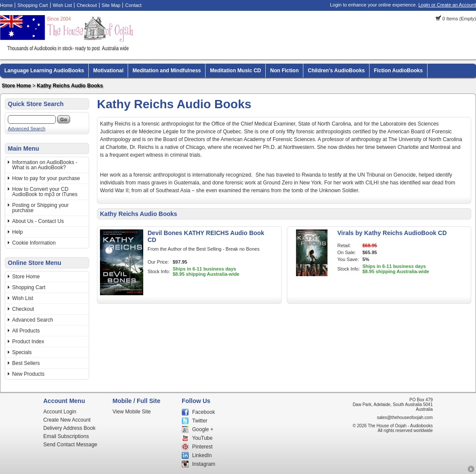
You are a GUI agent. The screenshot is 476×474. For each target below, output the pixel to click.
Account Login (60, 412)
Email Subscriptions (66, 436)
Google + (203, 429)
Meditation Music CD (235, 71)
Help (18, 232)
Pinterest (202, 447)
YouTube (202, 438)
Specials (22, 352)
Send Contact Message (70, 445)
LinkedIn (202, 455)
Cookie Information (34, 243)
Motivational (108, 71)
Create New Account (67, 420)
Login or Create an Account (447, 5)
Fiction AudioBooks (398, 71)
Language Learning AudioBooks (44, 71)
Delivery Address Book (69, 428)
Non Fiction (284, 71)
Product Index (28, 342)
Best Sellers (26, 363)
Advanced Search (27, 129)
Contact (133, 5)
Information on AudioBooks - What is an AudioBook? (45, 165)
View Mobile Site (132, 412)
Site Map (111, 5)
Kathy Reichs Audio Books (70, 86)
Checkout (87, 5)
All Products (26, 331)
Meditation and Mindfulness (167, 71)
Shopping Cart (32, 5)
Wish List (63, 5)
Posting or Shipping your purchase (40, 208)
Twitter (200, 421)
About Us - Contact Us (38, 221)
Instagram (204, 464)
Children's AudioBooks (336, 71)
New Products (28, 374)
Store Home (16, 86)
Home (6, 5)
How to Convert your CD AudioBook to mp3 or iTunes (45, 192)
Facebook (204, 412)
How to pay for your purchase (46, 178)
